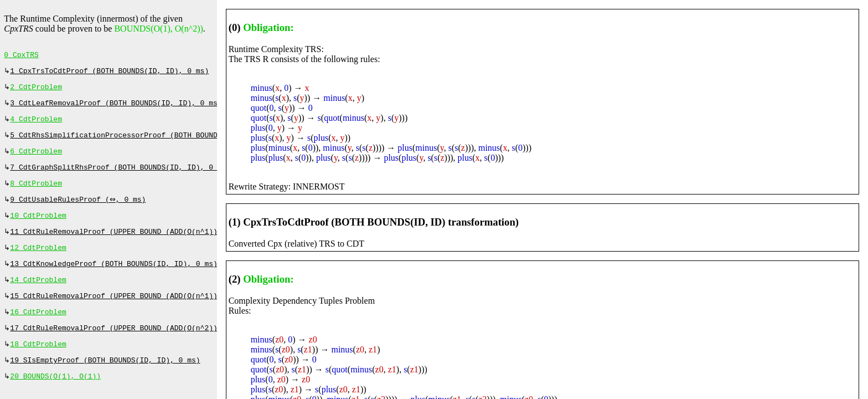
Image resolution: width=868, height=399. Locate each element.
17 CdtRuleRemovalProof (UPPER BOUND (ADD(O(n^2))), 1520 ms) (137, 348)
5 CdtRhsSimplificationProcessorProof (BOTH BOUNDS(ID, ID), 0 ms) (148, 142)
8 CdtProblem (36, 193)
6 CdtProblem (36, 159)
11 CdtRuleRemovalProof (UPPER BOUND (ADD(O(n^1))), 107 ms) (135, 245)
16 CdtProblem (38, 331)
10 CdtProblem (38, 228)
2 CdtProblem (36, 90)
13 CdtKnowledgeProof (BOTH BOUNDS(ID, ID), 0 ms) (113, 279)
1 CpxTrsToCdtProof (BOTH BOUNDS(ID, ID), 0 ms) (109, 73)
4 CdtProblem (36, 125)
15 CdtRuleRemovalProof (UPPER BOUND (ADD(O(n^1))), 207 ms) (135, 314)
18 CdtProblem (38, 365)
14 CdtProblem (38, 296)
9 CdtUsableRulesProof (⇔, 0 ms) (79, 211)
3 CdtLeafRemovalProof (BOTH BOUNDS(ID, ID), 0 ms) (116, 108)
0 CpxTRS (21, 56)
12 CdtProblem (38, 262)
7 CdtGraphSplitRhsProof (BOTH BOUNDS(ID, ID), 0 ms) (120, 176)
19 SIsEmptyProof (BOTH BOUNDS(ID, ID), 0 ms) (105, 382)
